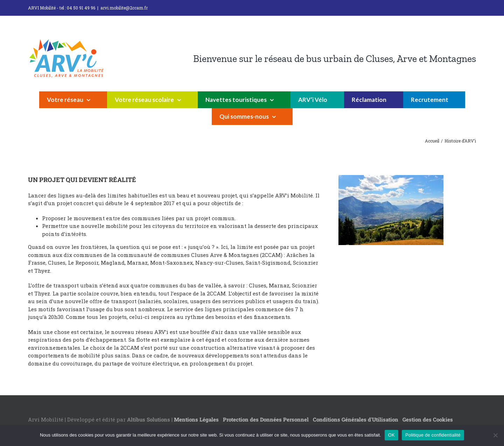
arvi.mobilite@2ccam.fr (124, 8)
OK (391, 435)
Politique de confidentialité (433, 435)
